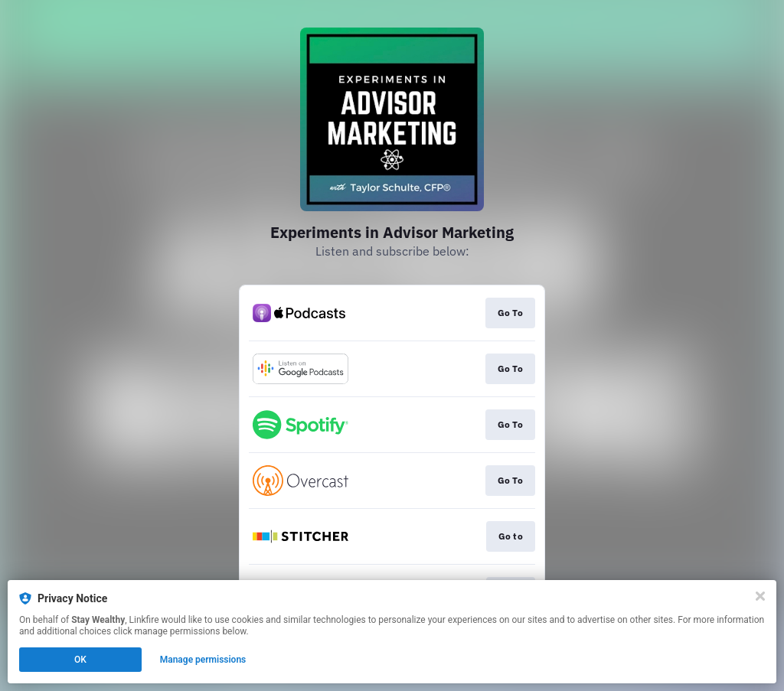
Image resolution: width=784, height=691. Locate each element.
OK (80, 660)
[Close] (760, 596)
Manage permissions (203, 660)
